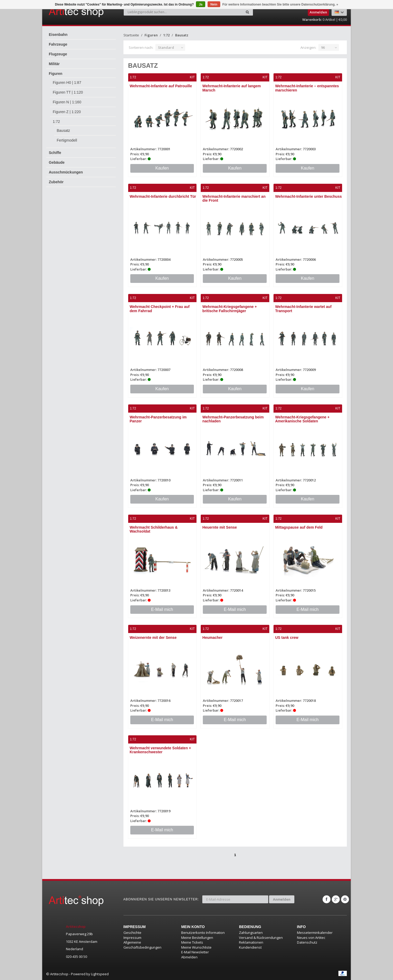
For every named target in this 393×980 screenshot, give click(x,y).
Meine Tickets (192, 942)
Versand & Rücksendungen (261, 938)
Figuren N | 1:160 (67, 102)
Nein (214, 4)
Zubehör (56, 182)
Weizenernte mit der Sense (153, 638)
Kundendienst (250, 947)
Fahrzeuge (58, 44)
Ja (201, 4)
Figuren (56, 74)
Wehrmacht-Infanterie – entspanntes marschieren (307, 88)
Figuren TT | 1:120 (68, 92)
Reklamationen (251, 942)
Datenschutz (307, 942)
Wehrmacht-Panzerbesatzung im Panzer (158, 419)
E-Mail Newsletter (195, 952)
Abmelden (189, 957)
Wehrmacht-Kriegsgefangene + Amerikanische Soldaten (302, 419)
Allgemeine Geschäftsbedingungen (142, 945)
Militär (54, 64)
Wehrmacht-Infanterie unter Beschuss (308, 196)
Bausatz (63, 131)
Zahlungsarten (251, 933)
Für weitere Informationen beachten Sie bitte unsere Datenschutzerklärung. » (280, 4)
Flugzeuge (58, 54)
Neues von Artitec (311, 938)
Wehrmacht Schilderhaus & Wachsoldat (154, 529)
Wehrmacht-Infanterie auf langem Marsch (231, 88)
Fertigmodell (67, 140)
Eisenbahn (58, 35)
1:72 (56, 122)
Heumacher (212, 638)
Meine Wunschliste (196, 947)
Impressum (132, 938)
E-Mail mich (162, 609)
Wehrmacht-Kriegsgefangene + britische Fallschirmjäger (229, 309)
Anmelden (282, 899)
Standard (166, 47)
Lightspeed (100, 974)
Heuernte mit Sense (220, 527)
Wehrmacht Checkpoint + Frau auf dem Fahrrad (160, 309)
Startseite (131, 35)
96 (323, 47)
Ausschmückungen (66, 172)
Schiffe (55, 153)
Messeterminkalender (315, 933)
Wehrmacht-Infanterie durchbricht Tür (163, 196)
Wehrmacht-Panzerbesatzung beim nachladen (233, 419)
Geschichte (132, 933)
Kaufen (162, 168)
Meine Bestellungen (197, 938)
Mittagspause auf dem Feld (299, 527)
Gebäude (57, 162)
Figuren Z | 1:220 (67, 112)
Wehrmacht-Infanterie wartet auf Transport (303, 309)
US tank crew (287, 638)
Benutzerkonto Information (203, 933)
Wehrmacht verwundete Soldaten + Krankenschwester (160, 750)
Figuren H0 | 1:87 (67, 83)
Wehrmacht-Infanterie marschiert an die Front (234, 198)
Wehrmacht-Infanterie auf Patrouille (161, 86)
